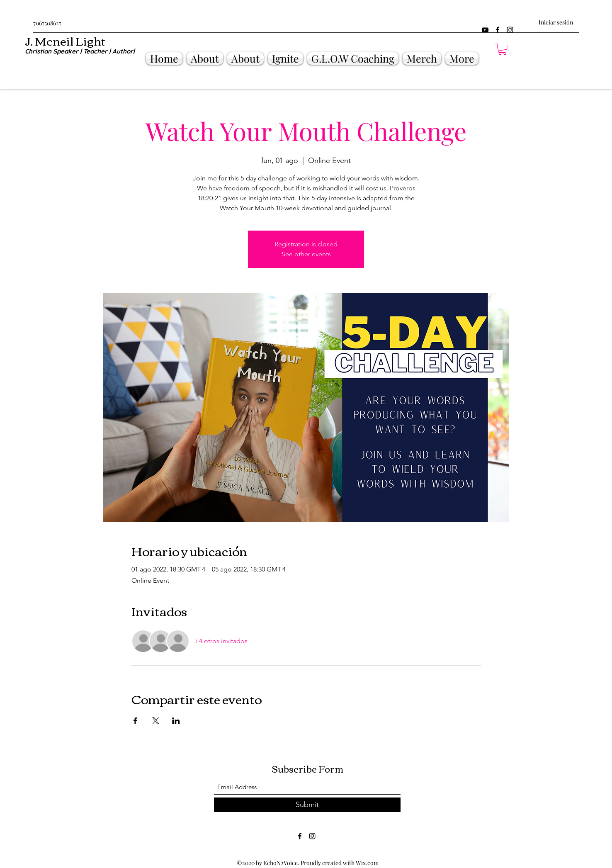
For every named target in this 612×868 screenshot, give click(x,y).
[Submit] (307, 805)
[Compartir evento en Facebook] (135, 721)
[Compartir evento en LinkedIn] (176, 721)
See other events (306, 254)
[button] (502, 49)
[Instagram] (510, 30)
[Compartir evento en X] (156, 721)
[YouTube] (485, 30)
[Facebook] (498, 30)
